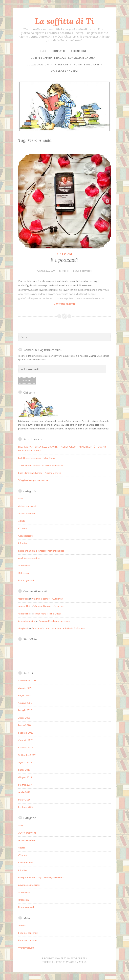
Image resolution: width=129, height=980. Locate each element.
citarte (22, 521)
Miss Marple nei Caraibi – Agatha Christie (40, 473)
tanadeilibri (24, 606)
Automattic (78, 962)
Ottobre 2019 (26, 747)
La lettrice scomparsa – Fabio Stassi (37, 458)
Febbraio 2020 (26, 733)
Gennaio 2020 (26, 740)
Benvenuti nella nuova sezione (55, 621)
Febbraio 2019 (26, 807)
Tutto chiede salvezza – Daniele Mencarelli (40, 465)
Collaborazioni (38, 65)
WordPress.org (26, 948)
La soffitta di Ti (64, 21)
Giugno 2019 (25, 777)
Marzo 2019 (24, 800)
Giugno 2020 (25, 703)
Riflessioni (64, 254)
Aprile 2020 (24, 718)
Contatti (59, 51)
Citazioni (62, 65)
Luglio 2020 (24, 695)
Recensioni (79, 51)
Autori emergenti (27, 506)
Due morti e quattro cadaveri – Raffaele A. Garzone (59, 628)
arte (20, 498)
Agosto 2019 (25, 762)
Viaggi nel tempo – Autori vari (34, 480)
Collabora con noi (64, 71)
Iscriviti (27, 380)
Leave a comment (82, 271)
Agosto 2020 (25, 688)
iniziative (23, 543)
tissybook (64, 271)
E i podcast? (64, 260)
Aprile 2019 (24, 792)
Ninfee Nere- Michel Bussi (47, 614)
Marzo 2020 (24, 725)
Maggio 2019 (25, 785)
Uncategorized (26, 580)
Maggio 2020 (25, 710)
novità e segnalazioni (29, 558)
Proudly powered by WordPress (64, 958)
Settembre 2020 (27, 680)
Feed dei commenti (28, 940)
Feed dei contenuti (28, 933)
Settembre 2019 (27, 755)
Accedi (22, 925)
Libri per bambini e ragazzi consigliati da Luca (63, 58)
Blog (43, 51)
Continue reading (65, 295)
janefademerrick (27, 621)
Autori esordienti (87, 65)
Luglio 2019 (24, 770)
